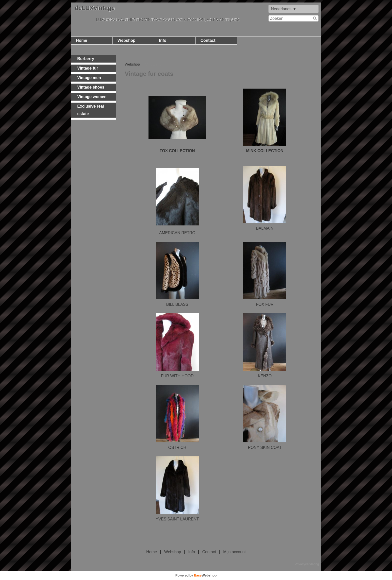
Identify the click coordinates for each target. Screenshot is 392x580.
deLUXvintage (95, 8)
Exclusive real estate (91, 110)
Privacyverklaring (307, 564)
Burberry (86, 59)
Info (163, 40)
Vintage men (89, 78)
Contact (208, 40)
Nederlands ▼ (284, 9)
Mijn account (234, 552)
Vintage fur (88, 68)
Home (81, 40)
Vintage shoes (91, 87)
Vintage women (92, 97)
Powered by (196, 575)
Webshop (126, 40)
